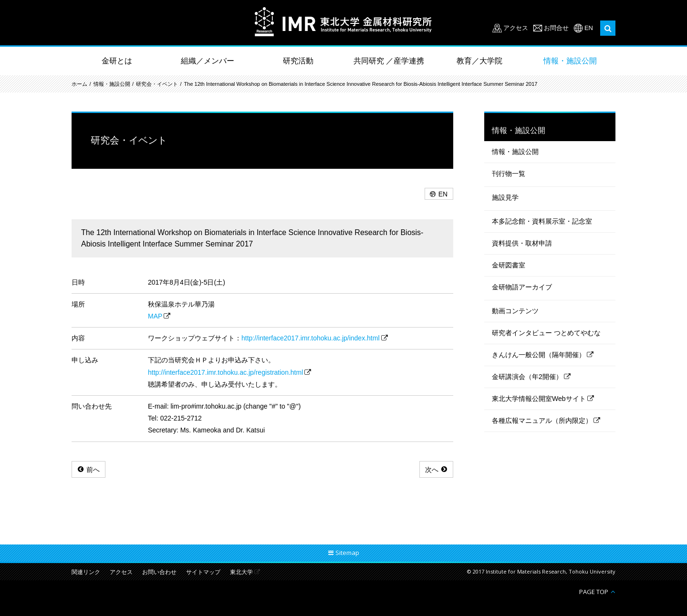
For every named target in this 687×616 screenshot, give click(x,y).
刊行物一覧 (509, 174)
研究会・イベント (157, 84)
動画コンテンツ (515, 311)
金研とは (117, 61)
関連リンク (86, 572)
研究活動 (298, 61)
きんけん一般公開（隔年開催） (539, 355)
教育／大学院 (479, 61)
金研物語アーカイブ (522, 287)
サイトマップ (203, 572)
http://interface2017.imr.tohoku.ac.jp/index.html (311, 338)
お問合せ (556, 28)
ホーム (79, 84)
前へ (93, 470)
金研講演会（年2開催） (527, 377)
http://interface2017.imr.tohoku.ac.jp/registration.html (225, 372)
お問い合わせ (159, 572)
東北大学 (241, 572)
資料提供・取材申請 (522, 243)
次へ (432, 470)
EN (589, 28)
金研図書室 (509, 265)
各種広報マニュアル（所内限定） (542, 421)
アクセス (516, 28)
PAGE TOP (594, 591)
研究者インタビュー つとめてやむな (546, 333)
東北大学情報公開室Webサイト (539, 399)
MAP (155, 316)
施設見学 (505, 197)
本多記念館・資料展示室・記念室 (542, 221)
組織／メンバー (208, 61)
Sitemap (347, 553)
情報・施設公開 (570, 61)
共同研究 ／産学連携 (389, 61)
